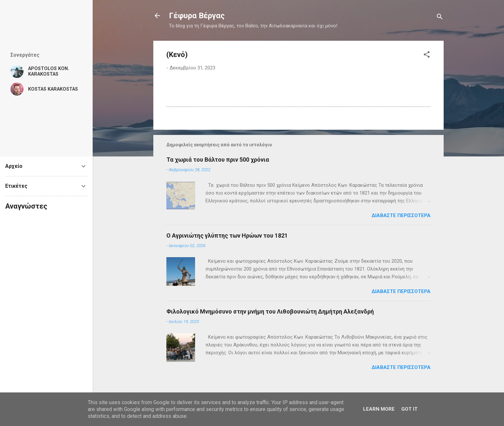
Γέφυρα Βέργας (197, 16)
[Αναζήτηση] (440, 18)
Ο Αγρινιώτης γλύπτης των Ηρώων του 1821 (227, 235)
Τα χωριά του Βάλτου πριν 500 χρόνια (218, 160)
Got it (409, 409)
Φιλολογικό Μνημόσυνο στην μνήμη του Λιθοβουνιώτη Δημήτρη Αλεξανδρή (270, 311)
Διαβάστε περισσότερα (401, 215)
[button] (427, 56)
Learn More (379, 409)
